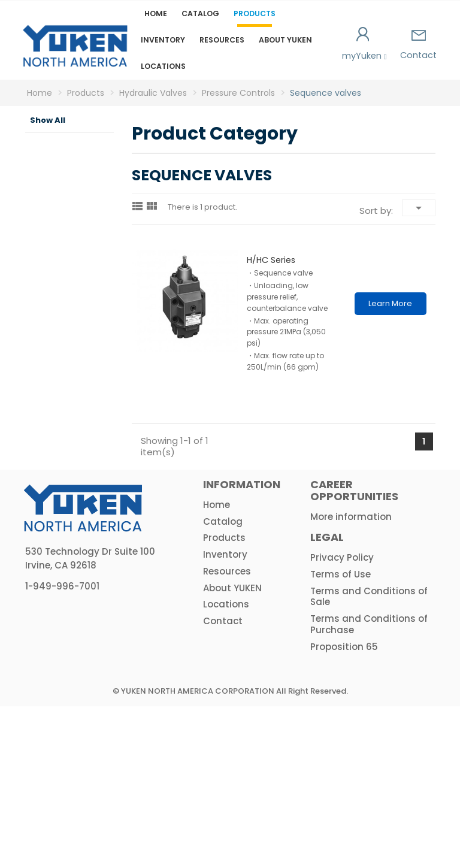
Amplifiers (61, 585)
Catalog (200, 13)
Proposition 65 (344, 808)
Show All (48, 120)
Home (156, 13)
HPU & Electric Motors (55, 554)
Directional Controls (72, 403)
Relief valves (71, 276)
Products (255, 13)
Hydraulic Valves (60, 212)
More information (351, 678)
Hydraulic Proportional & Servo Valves (66, 507)
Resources (222, 40)
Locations (163, 66)
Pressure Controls (67, 244)
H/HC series (271, 260)
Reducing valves (77, 339)
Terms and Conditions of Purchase (369, 786)
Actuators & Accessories (66, 612)
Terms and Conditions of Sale (369, 758)
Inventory (163, 40)
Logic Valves (63, 466)
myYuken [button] (363, 44)
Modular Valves (66, 434)
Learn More (390, 303)
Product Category (52, 149)
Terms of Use (341, 735)
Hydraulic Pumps (60, 180)
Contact (418, 46)
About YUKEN (285, 40)
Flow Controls (67, 371)
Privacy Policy (342, 719)
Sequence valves (78, 307)
